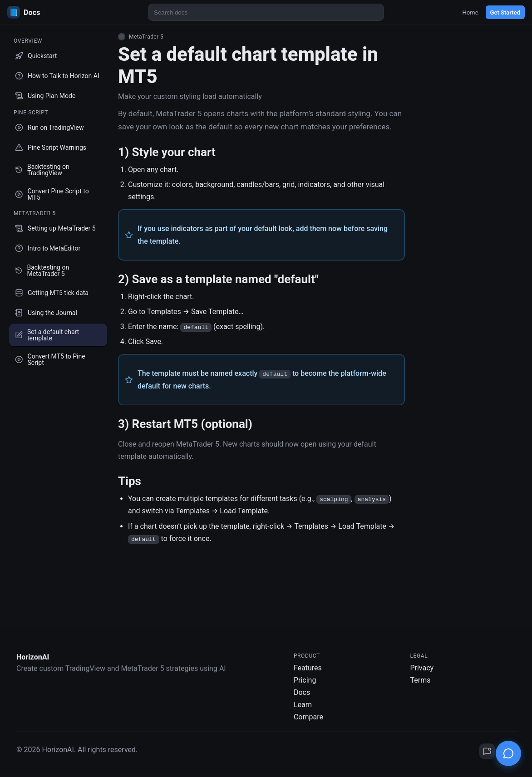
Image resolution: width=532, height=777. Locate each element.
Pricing (305, 686)
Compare (308, 723)
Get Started (505, 12)
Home (470, 12)
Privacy (422, 674)
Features (308, 674)
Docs (302, 698)
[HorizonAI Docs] (62, 12)
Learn (303, 711)
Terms (420, 686)
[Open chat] (508, 753)
